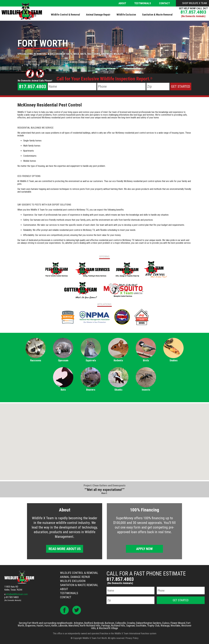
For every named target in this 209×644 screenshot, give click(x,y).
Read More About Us (65, 549)
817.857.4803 (193, 12)
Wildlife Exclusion (73, 581)
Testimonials (143, 3)
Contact (164, 3)
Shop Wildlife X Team (194, 3)
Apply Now (144, 549)
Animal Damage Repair (75, 577)
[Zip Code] (158, 86)
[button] (105, 439)
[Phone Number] (121, 86)
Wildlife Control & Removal (79, 573)
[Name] (72, 86)
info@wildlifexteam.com (17, 594)
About (122, 3)
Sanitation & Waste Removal (79, 585)
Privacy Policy (132, 638)
